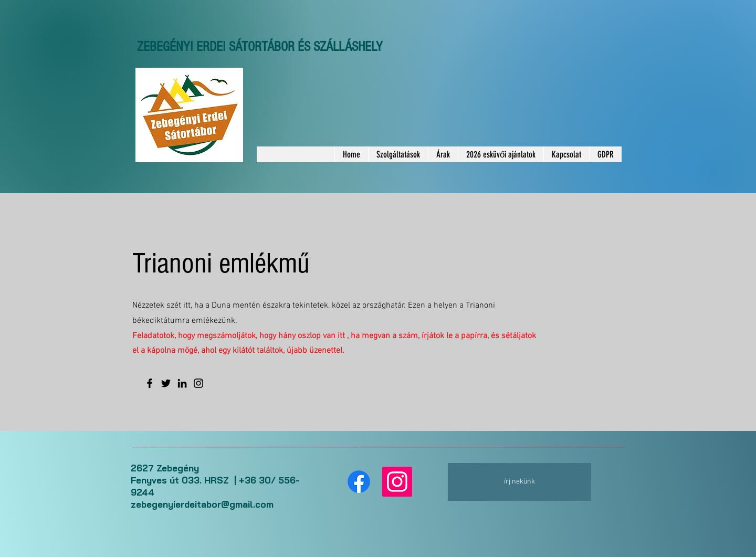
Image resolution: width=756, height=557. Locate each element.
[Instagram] (198, 383)
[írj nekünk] (519, 482)
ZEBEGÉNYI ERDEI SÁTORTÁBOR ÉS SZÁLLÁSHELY (260, 47)
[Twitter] (166, 383)
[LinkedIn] (182, 383)
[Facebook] (150, 383)
